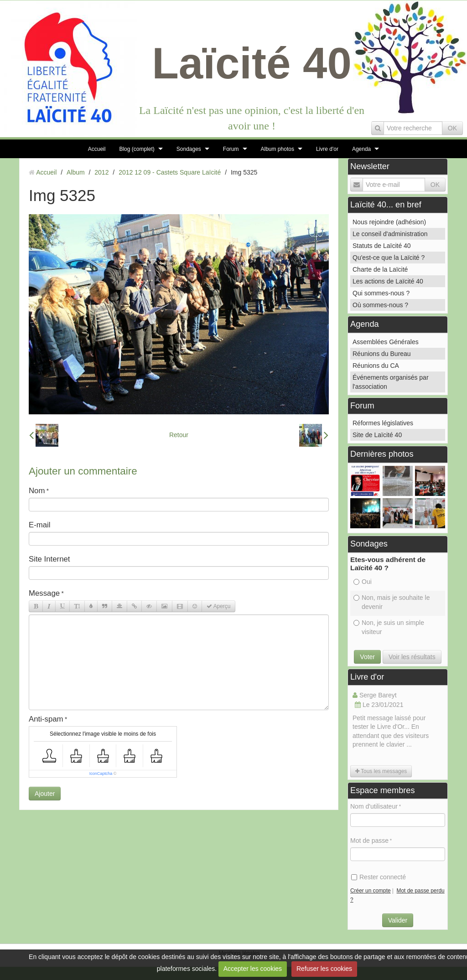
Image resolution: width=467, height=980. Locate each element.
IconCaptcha (101, 774)
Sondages (189, 149)
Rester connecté (379, 877)
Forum (231, 149)
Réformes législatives (383, 423)
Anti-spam (46, 719)
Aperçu (218, 606)
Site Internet (49, 559)
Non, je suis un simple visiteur (389, 627)
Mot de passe (369, 841)
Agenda (361, 149)
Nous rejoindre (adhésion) (389, 222)
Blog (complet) (137, 149)
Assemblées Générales (386, 342)
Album (76, 172)
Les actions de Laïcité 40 (388, 281)
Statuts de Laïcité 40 (382, 246)
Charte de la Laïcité (380, 269)
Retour (179, 435)
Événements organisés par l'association (391, 382)
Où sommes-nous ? (380, 305)
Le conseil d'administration (390, 234)
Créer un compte (371, 891)
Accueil (97, 149)
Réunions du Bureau (382, 354)
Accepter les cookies (253, 969)
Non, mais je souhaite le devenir (392, 602)
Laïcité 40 (252, 63)
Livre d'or (327, 149)
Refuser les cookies (324, 969)
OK (452, 128)
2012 (101, 172)
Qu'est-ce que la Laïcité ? (389, 258)
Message (44, 593)
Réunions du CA (376, 366)
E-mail (40, 525)
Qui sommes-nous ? (381, 293)
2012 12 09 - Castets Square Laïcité (170, 172)
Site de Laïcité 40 (377, 435)
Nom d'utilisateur (374, 806)
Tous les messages (381, 771)
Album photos (278, 149)
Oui (363, 582)
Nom (37, 491)
